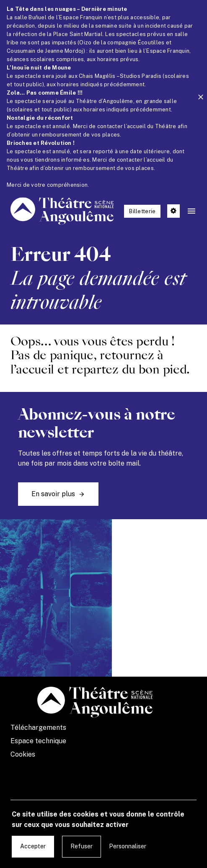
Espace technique (38, 741)
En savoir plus (53, 494)
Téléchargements (38, 728)
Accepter (33, 846)
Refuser (82, 846)
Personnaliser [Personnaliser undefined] (128, 846)
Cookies (23, 754)
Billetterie (142, 211)
